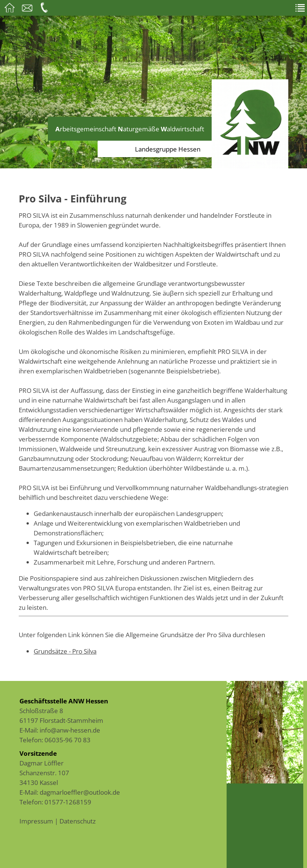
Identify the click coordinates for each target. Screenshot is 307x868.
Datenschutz (78, 821)
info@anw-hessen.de (70, 730)
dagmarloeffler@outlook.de (80, 792)
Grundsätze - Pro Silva (65, 651)
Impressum (36, 821)
